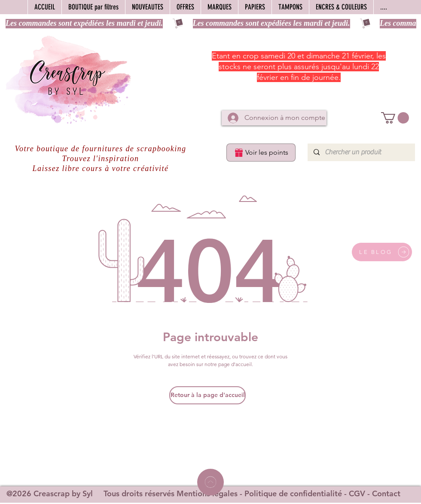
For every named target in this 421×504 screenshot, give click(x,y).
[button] (395, 118)
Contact (386, 493)
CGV (357, 493)
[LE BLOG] (382, 252)
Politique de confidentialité (293, 493)
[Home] (210, 482)
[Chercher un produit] (361, 152)
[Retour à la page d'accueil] (207, 395)
